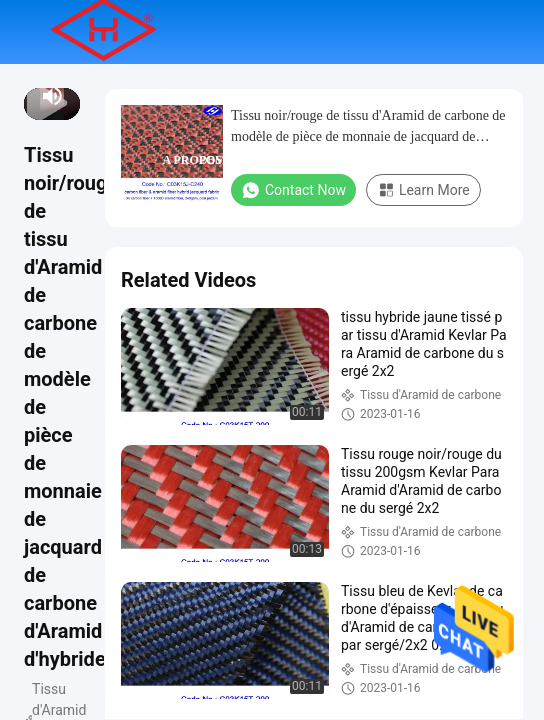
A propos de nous (213, 160)
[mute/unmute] (53, 96)
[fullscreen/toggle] (73, 96)
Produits (259, 96)
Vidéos (346, 96)
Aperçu (170, 96)
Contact (321, 160)
